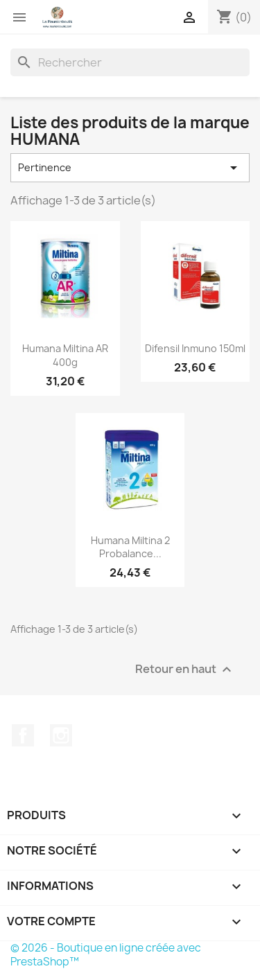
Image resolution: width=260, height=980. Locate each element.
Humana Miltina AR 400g (65, 355)
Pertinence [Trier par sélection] (130, 168)
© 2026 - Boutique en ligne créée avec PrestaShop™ (106, 955)
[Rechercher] (130, 62)
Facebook (23, 735)
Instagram (61, 735)
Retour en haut (185, 670)
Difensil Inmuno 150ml (195, 348)
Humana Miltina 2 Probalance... (130, 547)
